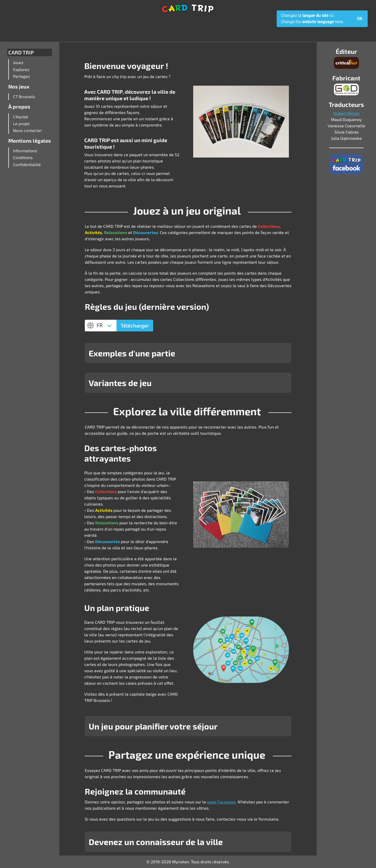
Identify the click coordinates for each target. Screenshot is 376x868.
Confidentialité (27, 164)
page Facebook (221, 802)
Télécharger (135, 325)
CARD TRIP (21, 52)
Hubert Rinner (346, 113)
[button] (188, 353)
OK (360, 19)
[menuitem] (31, 62)
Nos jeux (19, 86)
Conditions (23, 157)
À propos (19, 106)
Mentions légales (30, 141)
